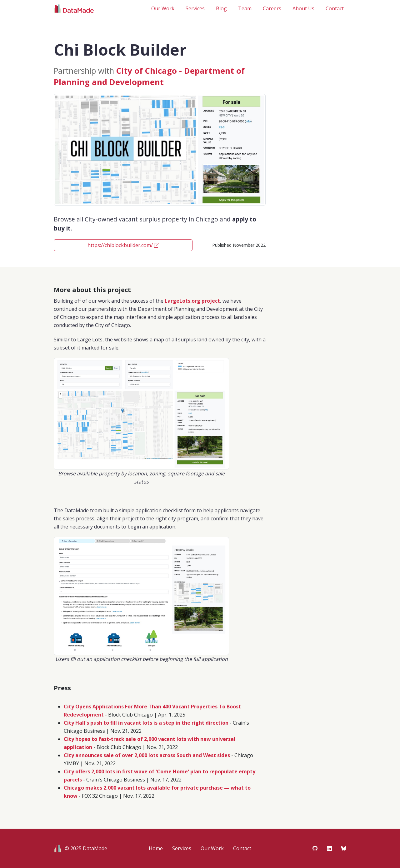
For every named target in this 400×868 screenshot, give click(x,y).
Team (245, 8)
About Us (303, 8)
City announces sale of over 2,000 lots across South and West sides (147, 755)
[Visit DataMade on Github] (315, 848)
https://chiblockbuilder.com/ (123, 245)
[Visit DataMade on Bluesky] (344, 848)
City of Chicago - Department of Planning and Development (149, 76)
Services (195, 8)
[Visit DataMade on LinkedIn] (329, 848)
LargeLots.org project (192, 301)
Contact (335, 8)
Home (156, 848)
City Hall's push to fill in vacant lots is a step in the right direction (146, 723)
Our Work (163, 8)
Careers (272, 8)
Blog (221, 8)
